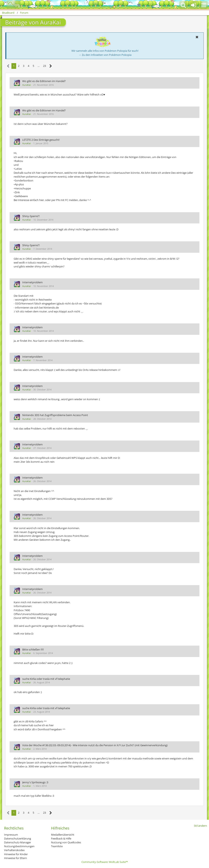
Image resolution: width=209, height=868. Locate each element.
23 (44, 66)
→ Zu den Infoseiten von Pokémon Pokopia (105, 55)
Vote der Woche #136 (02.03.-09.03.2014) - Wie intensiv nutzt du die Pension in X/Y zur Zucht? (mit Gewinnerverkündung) (95, 745)
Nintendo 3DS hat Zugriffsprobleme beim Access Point (55, 415)
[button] (204, 5)
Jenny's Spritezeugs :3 (35, 782)
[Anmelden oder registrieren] (193, 5)
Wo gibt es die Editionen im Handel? (44, 81)
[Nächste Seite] (51, 66)
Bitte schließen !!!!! (33, 649)
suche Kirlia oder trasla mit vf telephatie (46, 679)
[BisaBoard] (11, 4)
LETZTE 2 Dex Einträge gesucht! (41, 140)
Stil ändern (200, 826)
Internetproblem (32, 282)
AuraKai (26, 85)
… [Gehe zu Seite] (39, 66)
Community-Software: (105, 862)
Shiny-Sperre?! (31, 216)
